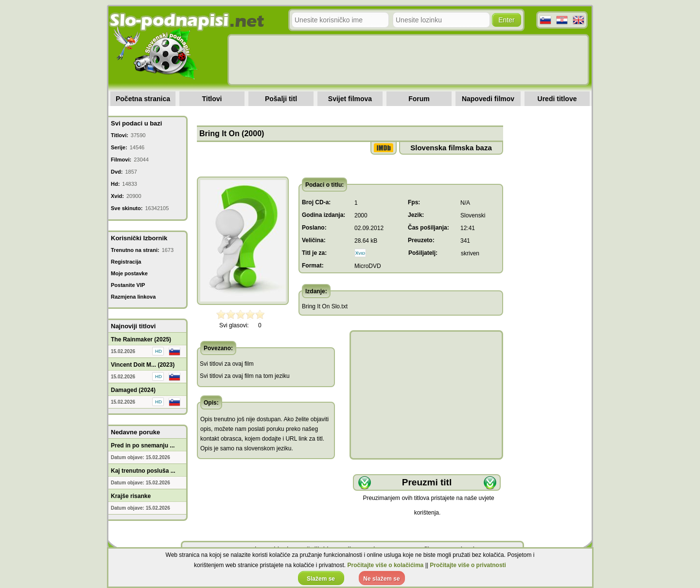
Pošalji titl (281, 99)
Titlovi (212, 99)
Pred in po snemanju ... (143, 445)
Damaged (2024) (133, 390)
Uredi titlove (557, 99)
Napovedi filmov (488, 99)
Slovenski (473, 215)
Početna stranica (143, 99)
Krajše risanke (131, 496)
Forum (419, 99)
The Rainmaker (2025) (141, 339)
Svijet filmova (350, 99)
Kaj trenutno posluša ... (143, 471)
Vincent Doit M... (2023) (143, 365)
